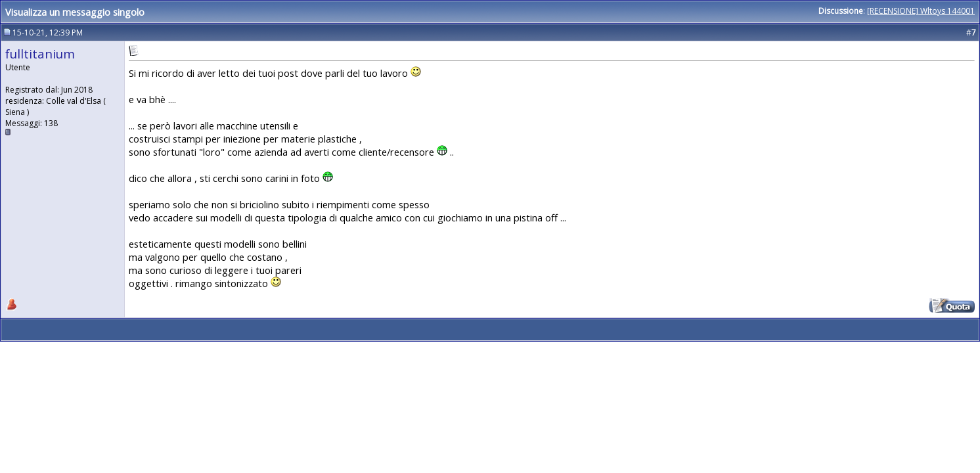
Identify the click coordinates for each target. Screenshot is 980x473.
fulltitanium (40, 54)
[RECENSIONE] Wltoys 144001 (921, 11)
